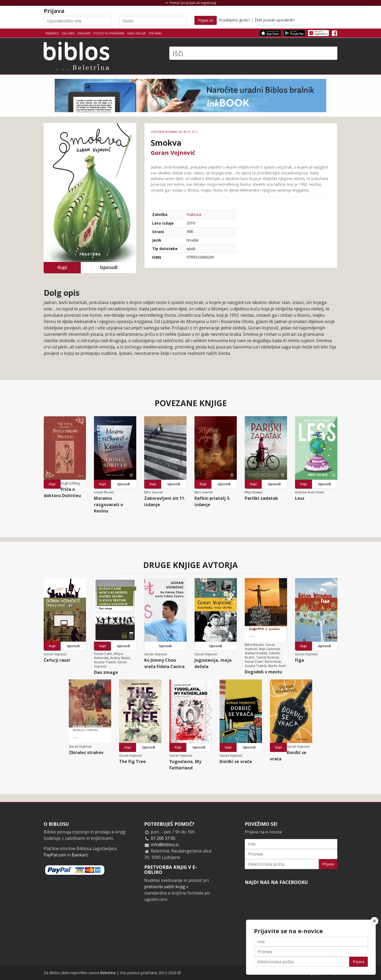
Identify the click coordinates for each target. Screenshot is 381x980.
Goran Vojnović (173, 152)
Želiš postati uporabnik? (275, 20)
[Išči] (253, 53)
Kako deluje (137, 33)
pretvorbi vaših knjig (165, 887)
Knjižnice (52, 33)
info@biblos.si (165, 845)
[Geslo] (153, 21)
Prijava (328, 864)
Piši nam (155, 33)
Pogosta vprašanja (109, 33)
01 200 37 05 (163, 838)
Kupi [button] (62, 267)
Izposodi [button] (109, 267)
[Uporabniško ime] (77, 21)
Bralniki (84, 33)
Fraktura (194, 214)
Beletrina (108, 973)
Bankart (80, 855)
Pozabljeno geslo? (234, 20)
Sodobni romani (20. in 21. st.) (174, 132)
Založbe (68, 33)
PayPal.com (55, 855)
